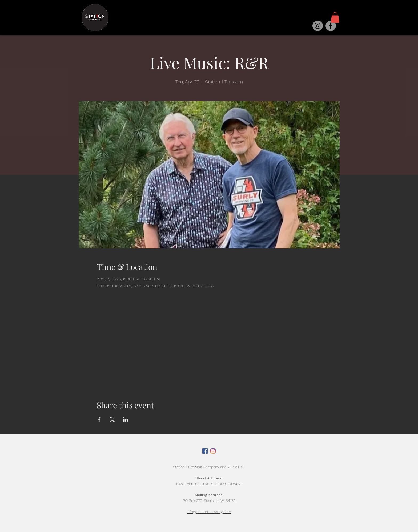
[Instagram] (318, 26)
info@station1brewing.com (209, 512)
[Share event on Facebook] (99, 419)
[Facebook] (331, 26)
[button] (335, 17)
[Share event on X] (112, 419)
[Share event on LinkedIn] (125, 419)
